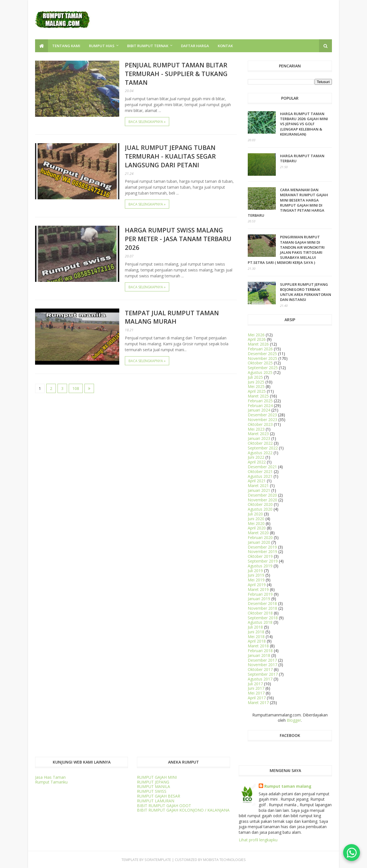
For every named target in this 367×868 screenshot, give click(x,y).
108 (76, 388)
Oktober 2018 (260, 613)
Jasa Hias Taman (50, 777)
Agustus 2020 (260, 509)
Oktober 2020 (260, 504)
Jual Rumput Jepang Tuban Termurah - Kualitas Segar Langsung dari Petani (170, 156)
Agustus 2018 (260, 622)
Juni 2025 (256, 382)
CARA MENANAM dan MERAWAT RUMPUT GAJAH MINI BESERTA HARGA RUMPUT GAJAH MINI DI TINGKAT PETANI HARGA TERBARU (288, 203)
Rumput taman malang (288, 786)
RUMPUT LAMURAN (156, 801)
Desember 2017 (262, 660)
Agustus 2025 (260, 372)
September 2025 (263, 368)
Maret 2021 (258, 486)
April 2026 (257, 339)
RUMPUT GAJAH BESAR (159, 796)
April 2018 (257, 641)
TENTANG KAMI (66, 46)
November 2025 (262, 358)
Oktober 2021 (260, 471)
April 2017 (257, 698)
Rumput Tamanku (51, 782)
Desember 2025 (262, 354)
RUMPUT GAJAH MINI (157, 777)
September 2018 (263, 618)
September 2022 (263, 448)
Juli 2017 (255, 684)
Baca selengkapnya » (147, 122)
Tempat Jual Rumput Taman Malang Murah (172, 317)
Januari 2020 (259, 542)
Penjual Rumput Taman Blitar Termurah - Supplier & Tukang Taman (176, 74)
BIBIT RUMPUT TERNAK (148, 46)
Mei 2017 (256, 693)
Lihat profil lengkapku (258, 840)
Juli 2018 (255, 627)
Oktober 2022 (260, 443)
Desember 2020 (262, 495)
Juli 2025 (255, 377)
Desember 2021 (262, 467)
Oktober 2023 (260, 424)
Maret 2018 (258, 646)
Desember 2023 (262, 415)
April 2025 (257, 391)
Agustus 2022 (260, 453)
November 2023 (262, 420)
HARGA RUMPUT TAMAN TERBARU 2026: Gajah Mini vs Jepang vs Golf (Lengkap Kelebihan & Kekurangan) (304, 124)
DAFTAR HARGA (195, 46)
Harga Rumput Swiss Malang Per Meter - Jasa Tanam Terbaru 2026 (178, 239)
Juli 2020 (255, 514)
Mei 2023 (256, 429)
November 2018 (262, 608)
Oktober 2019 (260, 556)
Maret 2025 (258, 396)
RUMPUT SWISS (152, 791)
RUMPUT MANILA (153, 786)
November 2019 (262, 551)
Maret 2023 (258, 434)
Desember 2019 (262, 547)
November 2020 (262, 500)
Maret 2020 (258, 533)
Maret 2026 (258, 344)
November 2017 (262, 665)
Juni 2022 (256, 457)
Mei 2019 (256, 580)
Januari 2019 (259, 599)
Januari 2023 (259, 438)
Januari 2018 (259, 655)
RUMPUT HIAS (102, 46)
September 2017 (263, 674)
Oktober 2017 (260, 669)
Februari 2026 (260, 349)
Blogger (294, 720)
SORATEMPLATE (158, 860)
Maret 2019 (258, 589)
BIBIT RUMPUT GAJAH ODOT (164, 806)
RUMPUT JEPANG (153, 782)
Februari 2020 (260, 537)
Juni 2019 (256, 575)
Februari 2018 (260, 651)
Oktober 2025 (260, 363)
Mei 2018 (256, 637)
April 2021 (257, 481)
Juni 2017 (256, 688)
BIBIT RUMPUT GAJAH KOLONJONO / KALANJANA (183, 810)
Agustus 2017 (260, 679)
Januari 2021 (259, 490)
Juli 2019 (255, 571)
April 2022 (257, 462)
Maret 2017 (258, 703)
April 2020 (257, 528)
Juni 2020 (256, 519)
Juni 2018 (256, 632)
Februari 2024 (260, 406)
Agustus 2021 (260, 476)
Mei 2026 (256, 335)
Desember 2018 (262, 603)
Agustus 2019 (260, 566)
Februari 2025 (260, 401)
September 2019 (263, 561)
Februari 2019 (260, 594)
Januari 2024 (259, 410)
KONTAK (225, 46)
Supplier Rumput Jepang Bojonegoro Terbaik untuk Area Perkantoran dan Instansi (306, 292)
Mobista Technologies (224, 860)
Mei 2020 (256, 523)
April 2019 (257, 585)
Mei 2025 (256, 386)
